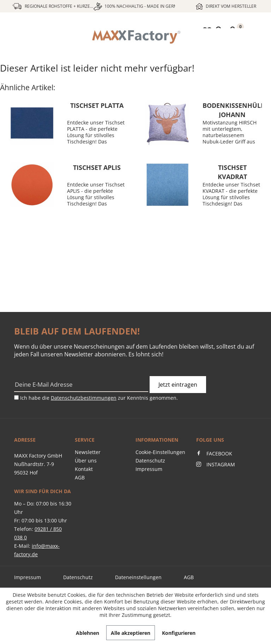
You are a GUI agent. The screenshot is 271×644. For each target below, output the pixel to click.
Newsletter (88, 452)
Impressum (149, 469)
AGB (80, 477)
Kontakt (84, 469)
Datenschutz (150, 461)
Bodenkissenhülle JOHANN (232, 109)
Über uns (86, 461)
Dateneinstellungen (138, 577)
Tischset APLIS (97, 167)
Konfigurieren (179, 633)
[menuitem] (135, 37)
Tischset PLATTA (97, 105)
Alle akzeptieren (131, 633)
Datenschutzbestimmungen (84, 398)
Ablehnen (88, 633)
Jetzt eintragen (178, 385)
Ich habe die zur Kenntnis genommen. (99, 398)
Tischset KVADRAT (232, 171)
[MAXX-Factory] (135, 37)
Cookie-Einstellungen (160, 452)
